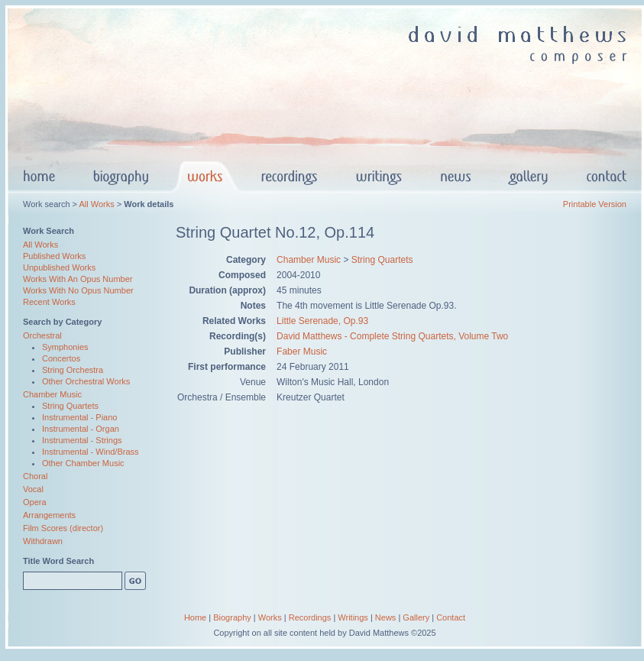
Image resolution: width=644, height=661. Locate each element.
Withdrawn (43, 541)
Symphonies (65, 347)
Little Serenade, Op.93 (322, 321)
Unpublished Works (59, 267)
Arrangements (49, 515)
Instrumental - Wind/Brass (91, 452)
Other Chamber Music (83, 463)
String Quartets (70, 406)
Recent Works (49, 302)
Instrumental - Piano (79, 417)
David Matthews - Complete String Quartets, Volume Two (392, 336)
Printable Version (595, 204)
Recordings (310, 617)
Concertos (61, 358)
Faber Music (302, 352)
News (386, 617)
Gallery (416, 617)
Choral (35, 476)
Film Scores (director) (63, 528)
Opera (35, 502)
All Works (96, 204)
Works (270, 617)
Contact (451, 617)
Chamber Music (52, 394)
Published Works (54, 256)
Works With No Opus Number (78, 290)
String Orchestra (73, 370)
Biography (232, 617)
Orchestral (42, 335)
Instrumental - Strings (82, 440)
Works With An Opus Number (78, 279)
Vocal (33, 489)
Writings (353, 617)
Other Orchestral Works (86, 381)
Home (195, 617)
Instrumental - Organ (81, 429)
